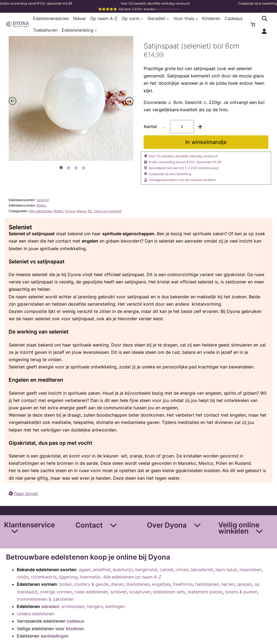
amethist (102, 570)
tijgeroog (68, 577)
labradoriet (202, 570)
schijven (119, 592)
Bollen (41, 205)
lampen (244, 584)
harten (228, 584)
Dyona (70, 211)
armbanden (73, 606)
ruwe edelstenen (91, 592)
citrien (182, 570)
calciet (166, 570)
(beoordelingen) (167, 9)
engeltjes (161, 584)
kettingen (115, 606)
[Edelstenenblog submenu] (96, 30)
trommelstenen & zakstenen (45, 599)
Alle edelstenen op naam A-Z (132, 577)
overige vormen (56, 592)
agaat (85, 570)
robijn (23, 577)
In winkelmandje (206, 142)
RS (90, 211)
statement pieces (205, 592)
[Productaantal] (182, 127)
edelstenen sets (169, 592)
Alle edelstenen (41, 211)
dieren (117, 584)
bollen (65, 584)
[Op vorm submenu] (142, 19)
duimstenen (138, 584)
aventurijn (123, 570)
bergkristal (146, 570)
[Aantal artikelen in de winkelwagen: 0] (253, 24)
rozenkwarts (44, 577)
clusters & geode (91, 584)
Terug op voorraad (107, 211)
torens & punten (241, 592)
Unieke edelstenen (36, 614)
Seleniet (43, 200)
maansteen (250, 570)
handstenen (207, 584)
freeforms (183, 584)
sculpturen (140, 592)
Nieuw (81, 211)
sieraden (50, 606)
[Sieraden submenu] (168, 19)
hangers (95, 606)
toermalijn (90, 577)
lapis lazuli (226, 570)
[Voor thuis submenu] (197, 19)
